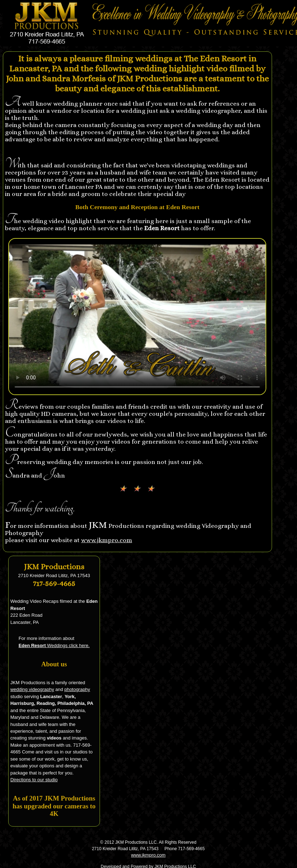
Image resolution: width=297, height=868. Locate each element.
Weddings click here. (54, 645)
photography (77, 689)
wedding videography (32, 689)
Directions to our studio (34, 780)
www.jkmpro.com (107, 540)
